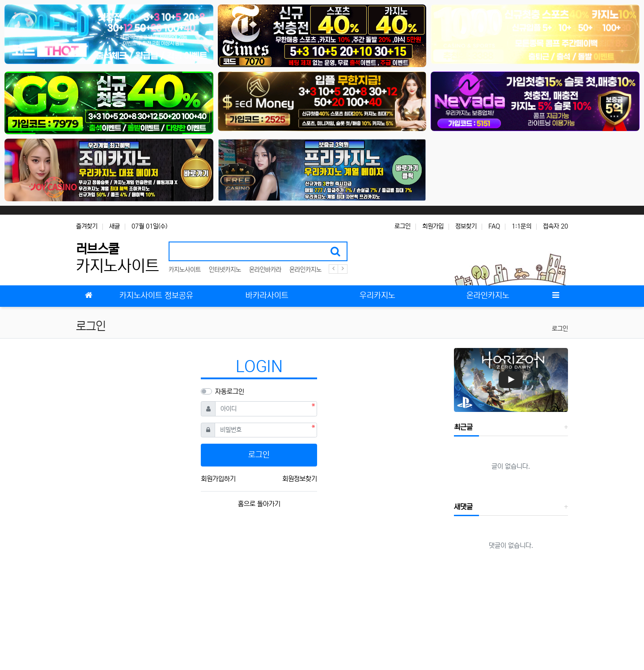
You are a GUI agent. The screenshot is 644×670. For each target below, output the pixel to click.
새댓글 (463, 507)
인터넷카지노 (225, 270)
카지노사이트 (185, 270)
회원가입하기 (218, 479)
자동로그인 (230, 392)
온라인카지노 (305, 270)
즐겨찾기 (87, 226)
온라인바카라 (265, 270)
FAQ (494, 226)
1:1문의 (521, 226)
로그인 (402, 226)
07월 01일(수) (149, 226)
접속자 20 (555, 226)
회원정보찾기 (300, 479)
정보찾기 (466, 226)
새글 (114, 226)
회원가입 (433, 226)
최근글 (463, 427)
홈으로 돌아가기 (259, 504)
